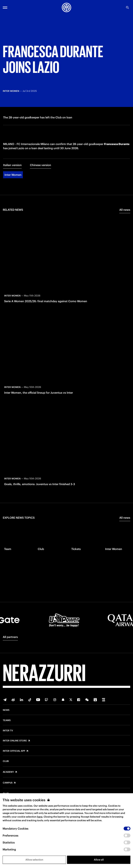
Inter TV (8, 731)
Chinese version (41, 168)
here (40, 817)
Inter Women (13, 177)
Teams (7, 720)
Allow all (99, 860)
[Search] (127, 7)
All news (125, 212)
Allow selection (34, 860)
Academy (8, 772)
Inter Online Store (15, 741)
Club (6, 761)
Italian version (12, 168)
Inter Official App (14, 751)
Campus (8, 783)
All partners (10, 637)
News (6, 710)
